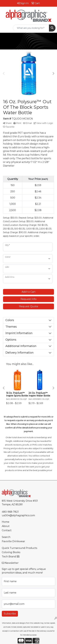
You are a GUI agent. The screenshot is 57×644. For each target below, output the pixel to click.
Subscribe (10, 614)
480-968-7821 (10, 512)
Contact (7, 530)
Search (6, 537)
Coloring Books (11, 552)
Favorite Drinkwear (13, 541)
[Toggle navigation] (5, 28)
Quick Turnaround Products (19, 548)
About (6, 526)
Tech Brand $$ (11, 557)
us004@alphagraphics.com (18, 515)
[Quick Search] (31, 28)
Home (6, 522)
